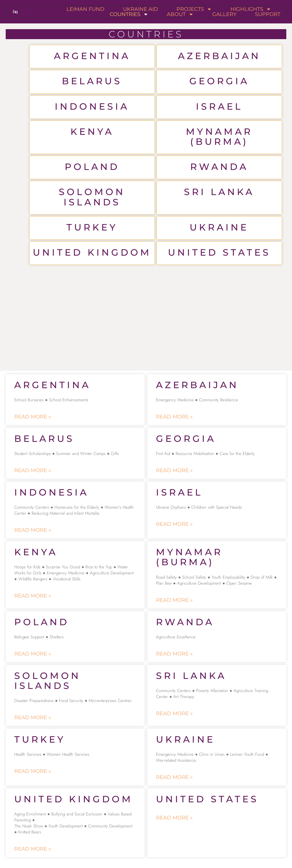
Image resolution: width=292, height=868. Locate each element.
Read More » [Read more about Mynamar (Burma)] (174, 600)
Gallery (224, 14)
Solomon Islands (92, 197)
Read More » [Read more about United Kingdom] (33, 849)
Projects (194, 9)
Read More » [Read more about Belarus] (33, 470)
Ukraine (219, 227)
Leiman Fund (85, 9)
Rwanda (219, 167)
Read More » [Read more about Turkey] (33, 771)
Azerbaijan (219, 56)
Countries (129, 14)
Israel (219, 106)
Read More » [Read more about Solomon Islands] (33, 717)
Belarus (92, 81)
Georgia (219, 81)
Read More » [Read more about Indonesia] (33, 530)
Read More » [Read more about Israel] (174, 524)
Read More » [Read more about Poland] (33, 654)
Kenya (92, 132)
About (180, 14)
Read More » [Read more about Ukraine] (174, 777)
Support (268, 14)
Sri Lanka (219, 192)
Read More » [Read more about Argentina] (33, 417)
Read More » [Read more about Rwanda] (174, 654)
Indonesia (92, 106)
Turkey (92, 227)
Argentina (92, 56)
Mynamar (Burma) (219, 137)
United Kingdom (92, 252)
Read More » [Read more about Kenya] (33, 596)
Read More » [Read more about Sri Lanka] (174, 713)
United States (219, 252)
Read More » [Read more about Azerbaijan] (174, 417)
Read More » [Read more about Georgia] (174, 470)
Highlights (251, 9)
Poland (92, 167)
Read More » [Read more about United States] (174, 818)
